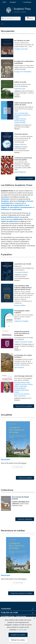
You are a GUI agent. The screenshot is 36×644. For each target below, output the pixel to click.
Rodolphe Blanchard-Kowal (22, 391)
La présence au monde (23, 264)
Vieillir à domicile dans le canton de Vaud (23, 104)
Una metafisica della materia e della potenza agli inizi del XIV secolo (23, 288)
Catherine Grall (20, 89)
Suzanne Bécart (20, 388)
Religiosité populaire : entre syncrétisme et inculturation (22, 333)
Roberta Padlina (20, 305)
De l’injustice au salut (22, 41)
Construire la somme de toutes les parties (23, 159)
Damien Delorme (20, 144)
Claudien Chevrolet (21, 49)
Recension (6, 460)
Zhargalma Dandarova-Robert (22, 116)
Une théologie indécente (23, 376)
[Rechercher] (11, 19)
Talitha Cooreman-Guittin (23, 342)
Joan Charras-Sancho (22, 394)
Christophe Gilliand (21, 272)
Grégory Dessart (20, 119)
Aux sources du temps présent (20, 498)
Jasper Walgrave (20, 172)
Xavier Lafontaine (20, 386)
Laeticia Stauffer (20, 123)
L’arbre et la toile (20, 82)
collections (5, 199)
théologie (21, 201)
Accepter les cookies (18, 635)
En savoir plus (18, 467)
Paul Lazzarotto (20, 396)
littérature (5, 209)
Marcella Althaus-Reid (22, 383)
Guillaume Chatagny (21, 321)
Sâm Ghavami (19, 367)
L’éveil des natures (21, 134)
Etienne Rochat (20, 121)
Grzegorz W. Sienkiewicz (23, 72)
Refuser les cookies (18, 640)
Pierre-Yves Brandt (21, 113)
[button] (25, 178)
